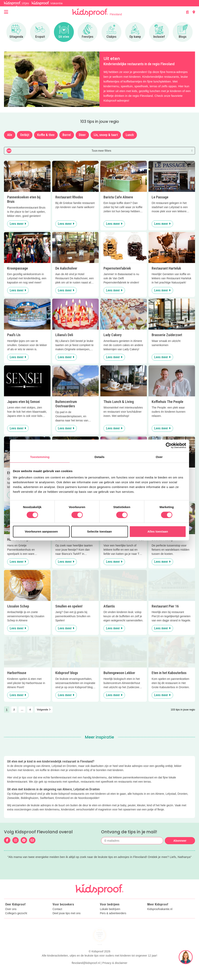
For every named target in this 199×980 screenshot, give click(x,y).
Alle (10, 135)
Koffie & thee (46, 135)
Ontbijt (25, 135)
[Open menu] (6, 12)
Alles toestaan (158, 531)
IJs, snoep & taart (106, 135)
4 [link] (30, 710)
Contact (57, 918)
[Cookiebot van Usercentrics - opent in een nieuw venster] (169, 445)
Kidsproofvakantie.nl (160, 918)
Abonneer (180, 841)
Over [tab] (159, 457)
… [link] (22, 710)
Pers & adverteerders (113, 922)
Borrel (67, 135)
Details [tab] (99, 457)
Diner (82, 135)
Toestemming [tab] (40, 457)
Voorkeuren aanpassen (41, 531)
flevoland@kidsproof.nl (86, 971)
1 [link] (7, 710)
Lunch (130, 135)
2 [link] (14, 710)
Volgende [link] (44, 710)
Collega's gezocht (16, 922)
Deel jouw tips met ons (67, 922)
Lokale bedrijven (110, 918)
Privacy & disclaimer (115, 971)
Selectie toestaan (99, 531)
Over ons (11, 918)
